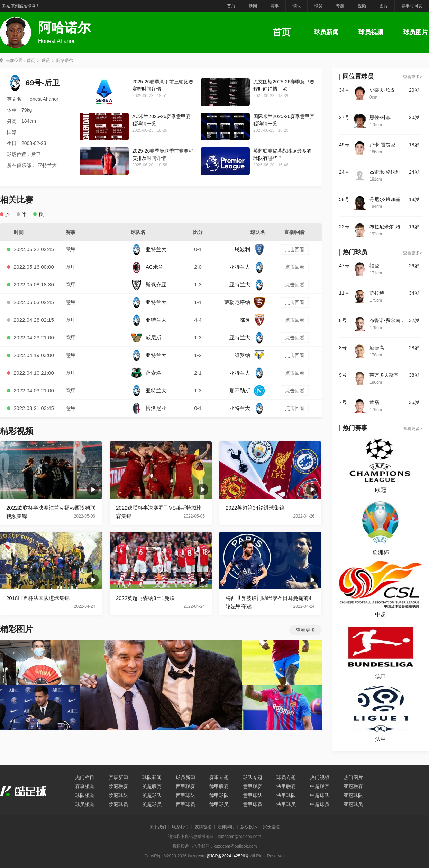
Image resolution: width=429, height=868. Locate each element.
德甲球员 (219, 804)
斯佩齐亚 (149, 285)
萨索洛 (146, 373)
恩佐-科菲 (380, 117)
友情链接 (203, 827)
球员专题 (286, 777)
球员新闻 (326, 32)
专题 (340, 6)
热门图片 (353, 777)
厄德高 (377, 348)
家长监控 (271, 827)
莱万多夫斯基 (384, 375)
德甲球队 (219, 795)
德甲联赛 (219, 786)
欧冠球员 (118, 804)
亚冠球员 (353, 804)
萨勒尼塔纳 (245, 302)
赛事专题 (219, 777)
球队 (296, 6)
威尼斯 (146, 337)
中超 (381, 615)
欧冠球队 (118, 795)
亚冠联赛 (353, 786)
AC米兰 (147, 267)
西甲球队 (185, 795)
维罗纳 (250, 355)
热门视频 (320, 777)
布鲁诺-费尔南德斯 (389, 320)
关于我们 (158, 827)
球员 (318, 6)
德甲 (381, 677)
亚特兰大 (149, 249)
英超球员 (152, 804)
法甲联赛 (286, 786)
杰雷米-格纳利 (385, 172)
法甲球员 (286, 804)
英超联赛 (152, 786)
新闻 (253, 6)
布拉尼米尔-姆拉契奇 (389, 227)
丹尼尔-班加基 (385, 199)
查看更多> (413, 77)
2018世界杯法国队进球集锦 (38, 598)
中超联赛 (320, 786)
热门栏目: (85, 777)
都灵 (252, 320)
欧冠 (381, 490)
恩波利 (250, 249)
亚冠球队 (353, 795)
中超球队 (320, 795)
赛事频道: (85, 786)
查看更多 (305, 630)
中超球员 (320, 804)
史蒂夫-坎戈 (382, 90)
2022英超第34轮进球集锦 (255, 508)
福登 (374, 266)
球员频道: (85, 804)
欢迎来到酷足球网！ (21, 6)
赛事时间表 (412, 6)
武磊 (374, 402)
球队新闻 (152, 777)
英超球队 (152, 795)
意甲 (71, 249)
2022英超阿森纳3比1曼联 (145, 598)
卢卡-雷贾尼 (382, 145)
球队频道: (85, 795)
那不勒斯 (247, 390)
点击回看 (295, 249)
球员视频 (371, 32)
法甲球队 (286, 795)
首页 (231, 6)
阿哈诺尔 (65, 61)
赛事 (275, 6)
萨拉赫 (377, 293)
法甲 (381, 739)
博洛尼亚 (149, 408)
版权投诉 (249, 827)
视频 (362, 6)
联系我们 (180, 827)
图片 (384, 6)
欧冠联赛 (118, 786)
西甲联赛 (185, 786)
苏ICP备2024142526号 (228, 856)
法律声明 (226, 827)
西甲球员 (185, 804)
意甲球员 (253, 804)
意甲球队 (253, 795)
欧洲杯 (381, 552)
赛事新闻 (118, 777)
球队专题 (253, 777)
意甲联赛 (253, 786)
